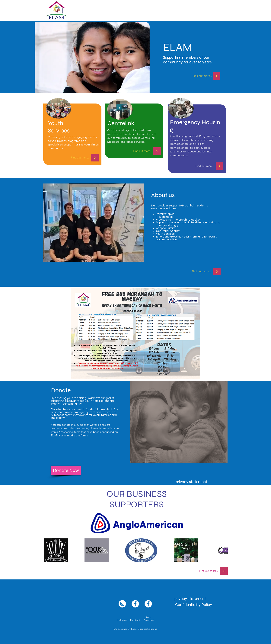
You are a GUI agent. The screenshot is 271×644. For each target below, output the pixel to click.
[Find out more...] (202, 76)
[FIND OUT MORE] (217, 76)
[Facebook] (135, 604)
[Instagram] (122, 604)
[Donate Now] (66, 470)
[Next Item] (221, 550)
